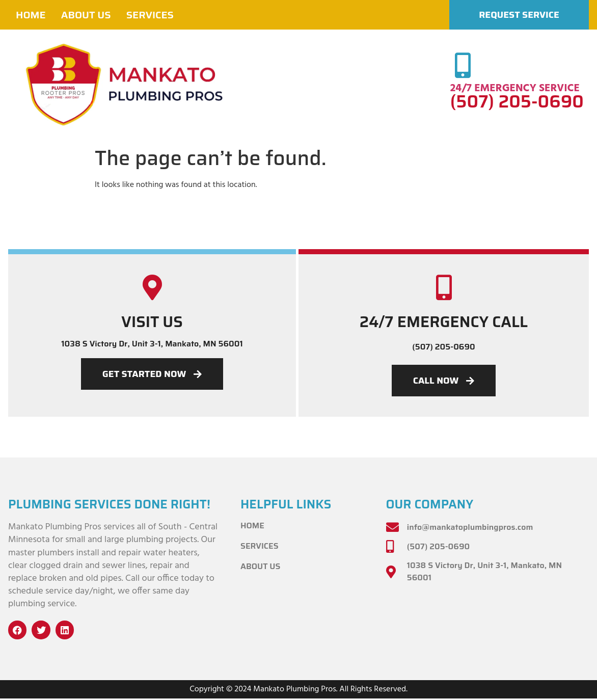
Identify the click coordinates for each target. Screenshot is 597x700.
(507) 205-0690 (517, 101)
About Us (86, 15)
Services (150, 15)
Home (31, 15)
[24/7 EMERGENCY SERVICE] (463, 65)
